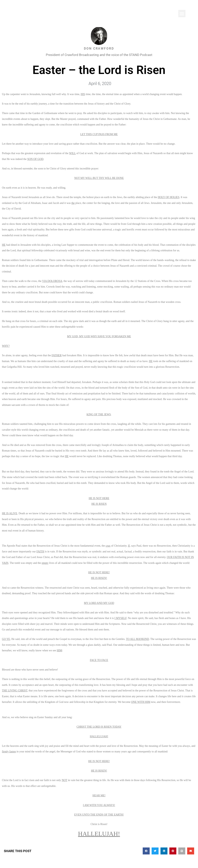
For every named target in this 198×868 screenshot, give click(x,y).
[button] (182, 14)
